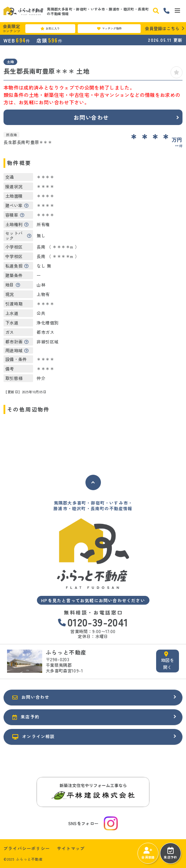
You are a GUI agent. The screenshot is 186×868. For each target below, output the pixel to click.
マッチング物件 (109, 28)
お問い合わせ (91, 117)
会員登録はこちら (162, 28)
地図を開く (168, 661)
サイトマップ (71, 848)
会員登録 (148, 853)
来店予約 (170, 853)
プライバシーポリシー (27, 848)
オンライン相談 (34, 736)
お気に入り (50, 28)
